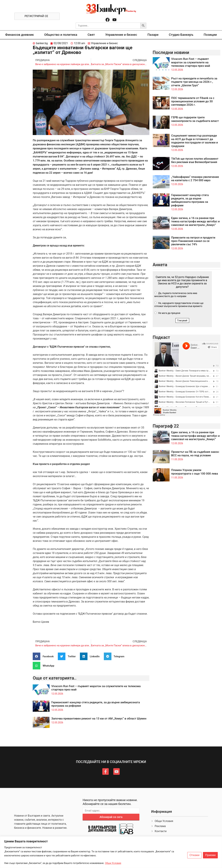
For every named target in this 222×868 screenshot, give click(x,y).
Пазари (153, 35)
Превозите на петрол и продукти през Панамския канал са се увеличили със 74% (193, 241)
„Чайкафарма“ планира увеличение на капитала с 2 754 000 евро (195, 179)
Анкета (160, 265)
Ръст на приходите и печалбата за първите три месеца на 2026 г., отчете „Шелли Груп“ (194, 82)
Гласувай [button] (182, 320)
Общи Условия (113, 863)
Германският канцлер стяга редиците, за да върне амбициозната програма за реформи (190, 200)
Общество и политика (61, 35)
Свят (91, 35)
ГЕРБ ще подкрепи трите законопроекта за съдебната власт (195, 119)
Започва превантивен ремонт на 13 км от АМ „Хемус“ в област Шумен (99, 718)
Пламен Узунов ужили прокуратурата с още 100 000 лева (195, 472)
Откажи (194, 855)
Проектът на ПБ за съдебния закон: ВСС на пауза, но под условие (195, 453)
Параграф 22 (166, 426)
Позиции (210, 35)
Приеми (210, 855)
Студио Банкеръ (181, 35)
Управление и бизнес (121, 35)
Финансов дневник (20, 35)
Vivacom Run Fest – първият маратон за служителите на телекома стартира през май (191, 62)
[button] (44, 656)
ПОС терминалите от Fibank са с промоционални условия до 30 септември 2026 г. (193, 101)
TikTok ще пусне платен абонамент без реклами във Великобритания (195, 160)
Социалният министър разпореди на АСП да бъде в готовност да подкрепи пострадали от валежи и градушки (195, 141)
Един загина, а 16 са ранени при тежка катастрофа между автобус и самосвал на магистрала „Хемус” (196, 221)
